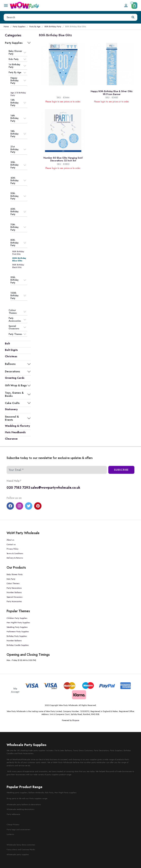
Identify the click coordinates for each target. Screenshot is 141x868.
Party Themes (15, 334)
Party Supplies (19, 26)
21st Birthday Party (15, 149)
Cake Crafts (12, 403)
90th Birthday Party (15, 280)
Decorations (12, 371)
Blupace (76, 720)
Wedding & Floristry (17, 426)
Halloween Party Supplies (18, 631)
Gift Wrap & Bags (16, 385)
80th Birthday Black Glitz (18, 266)
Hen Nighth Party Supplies (18, 622)
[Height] (66, 17)
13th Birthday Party (15, 103)
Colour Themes (13, 312)
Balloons (10, 364)
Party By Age (35, 26)
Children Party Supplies (17, 618)
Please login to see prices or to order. (63, 102)
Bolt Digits (11, 350)
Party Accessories (15, 320)
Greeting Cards (15, 378)
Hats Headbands (15, 432)
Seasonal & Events (12, 418)
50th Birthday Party (15, 196)
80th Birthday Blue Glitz (19, 259)
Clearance (11, 439)
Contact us (11, 544)
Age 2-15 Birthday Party (18, 94)
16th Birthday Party (15, 118)
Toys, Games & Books (14, 394)
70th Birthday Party (15, 227)
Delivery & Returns (15, 558)
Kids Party (14, 59)
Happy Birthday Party (15, 81)
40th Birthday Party (15, 181)
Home (6, 26)
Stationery (11, 409)
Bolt (7, 343)
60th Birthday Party (15, 212)
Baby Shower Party (15, 52)
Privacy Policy (12, 549)
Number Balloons (14, 592)
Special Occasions (14, 327)
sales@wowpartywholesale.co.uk (55, 488)
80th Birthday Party (53, 26)
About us (10, 540)
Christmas (11, 356)
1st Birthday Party (14, 66)
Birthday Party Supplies (17, 636)
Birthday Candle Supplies (18, 645)
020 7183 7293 (18, 488)
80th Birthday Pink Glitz (18, 253)
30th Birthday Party (15, 165)
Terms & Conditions (15, 553)
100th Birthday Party (15, 296)
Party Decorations (14, 588)
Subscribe (121, 470)
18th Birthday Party (15, 134)
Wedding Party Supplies (17, 627)
